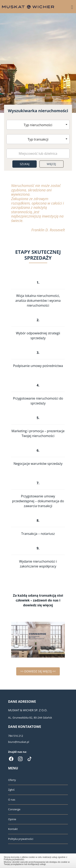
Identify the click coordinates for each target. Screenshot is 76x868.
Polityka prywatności (21, 839)
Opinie (12, 819)
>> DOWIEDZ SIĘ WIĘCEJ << (38, 671)
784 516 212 (16, 736)
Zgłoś (11, 790)
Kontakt (13, 829)
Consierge (14, 809)
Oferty (12, 780)
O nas (12, 800)
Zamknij (38, 860)
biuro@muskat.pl (19, 742)
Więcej (51, 164)
